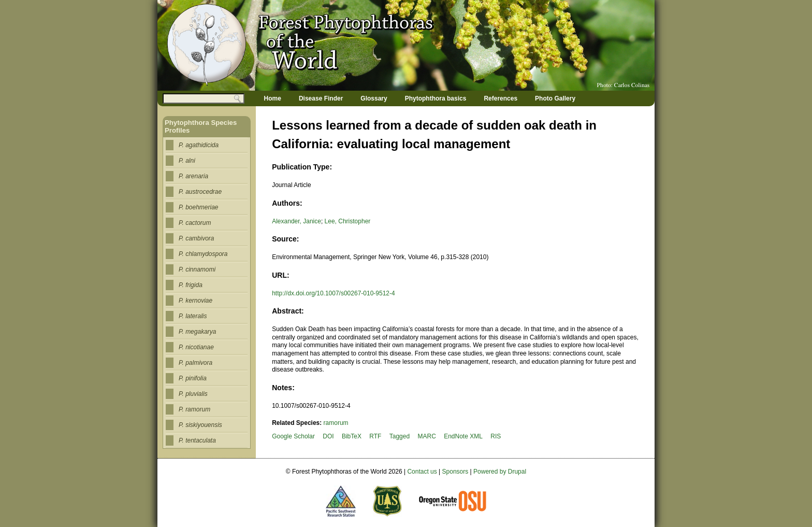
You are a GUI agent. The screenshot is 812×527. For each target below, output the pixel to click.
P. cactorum (195, 223)
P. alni (187, 161)
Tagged (400, 436)
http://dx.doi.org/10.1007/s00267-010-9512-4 (334, 293)
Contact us (422, 472)
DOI (328, 436)
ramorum (336, 423)
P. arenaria (193, 176)
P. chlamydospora (203, 254)
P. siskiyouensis (200, 425)
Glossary (374, 98)
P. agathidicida (199, 145)
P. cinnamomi (197, 269)
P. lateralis (193, 316)
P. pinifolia (193, 378)
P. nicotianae (196, 347)
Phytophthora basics (436, 98)
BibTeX (352, 436)
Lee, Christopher (348, 221)
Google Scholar (293, 436)
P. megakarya (198, 332)
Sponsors (455, 472)
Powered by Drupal (500, 472)
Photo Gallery (555, 98)
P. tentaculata (197, 440)
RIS (496, 436)
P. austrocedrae (200, 192)
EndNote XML (463, 436)
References (501, 98)
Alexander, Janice (296, 221)
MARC (426, 436)
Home (273, 98)
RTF (375, 436)
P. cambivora (196, 238)
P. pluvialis (193, 394)
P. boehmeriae (199, 207)
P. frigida (191, 285)
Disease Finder (321, 98)
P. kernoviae (195, 301)
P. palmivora (195, 363)
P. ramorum (194, 409)
